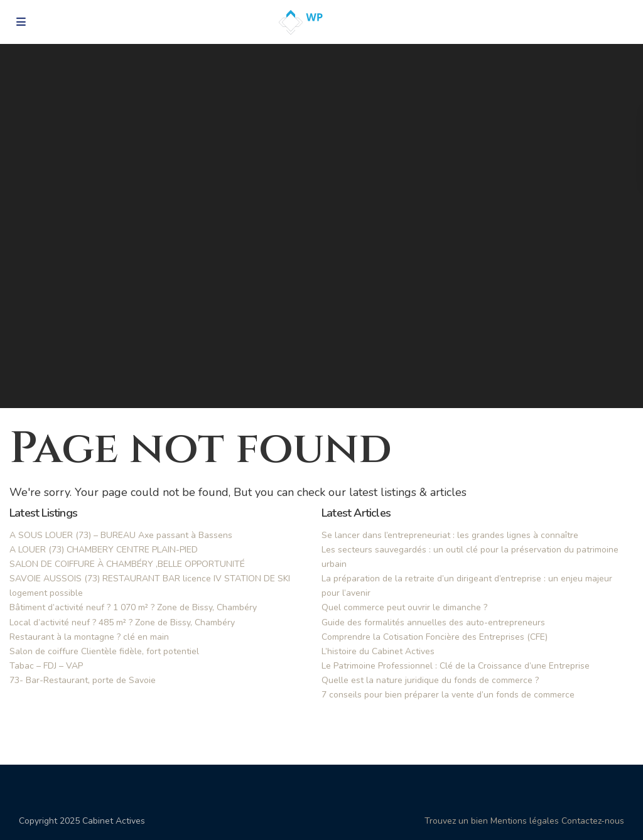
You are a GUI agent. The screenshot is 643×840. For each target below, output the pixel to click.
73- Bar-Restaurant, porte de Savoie (83, 680)
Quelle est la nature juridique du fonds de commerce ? (430, 680)
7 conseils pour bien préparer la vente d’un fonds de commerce (448, 695)
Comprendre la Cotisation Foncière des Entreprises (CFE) (435, 637)
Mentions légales (525, 821)
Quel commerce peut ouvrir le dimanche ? (404, 607)
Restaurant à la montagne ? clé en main (89, 637)
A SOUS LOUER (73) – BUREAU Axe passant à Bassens (121, 535)
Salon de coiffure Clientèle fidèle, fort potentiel (104, 651)
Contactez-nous (593, 821)
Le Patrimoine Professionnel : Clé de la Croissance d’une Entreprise (456, 666)
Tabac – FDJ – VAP (46, 666)
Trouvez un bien (456, 821)
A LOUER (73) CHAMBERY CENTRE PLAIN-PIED (104, 550)
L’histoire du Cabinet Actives (378, 651)
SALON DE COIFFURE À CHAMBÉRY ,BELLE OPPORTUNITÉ (127, 564)
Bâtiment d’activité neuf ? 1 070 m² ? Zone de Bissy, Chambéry (133, 607)
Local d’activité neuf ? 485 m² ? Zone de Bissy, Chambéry (122, 622)
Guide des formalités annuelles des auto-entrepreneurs (433, 622)
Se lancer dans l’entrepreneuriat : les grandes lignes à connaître (450, 535)
